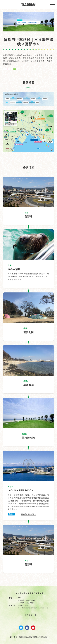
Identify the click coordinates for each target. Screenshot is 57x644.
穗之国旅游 (28, 4)
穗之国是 (29, 615)
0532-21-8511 (24, 605)
